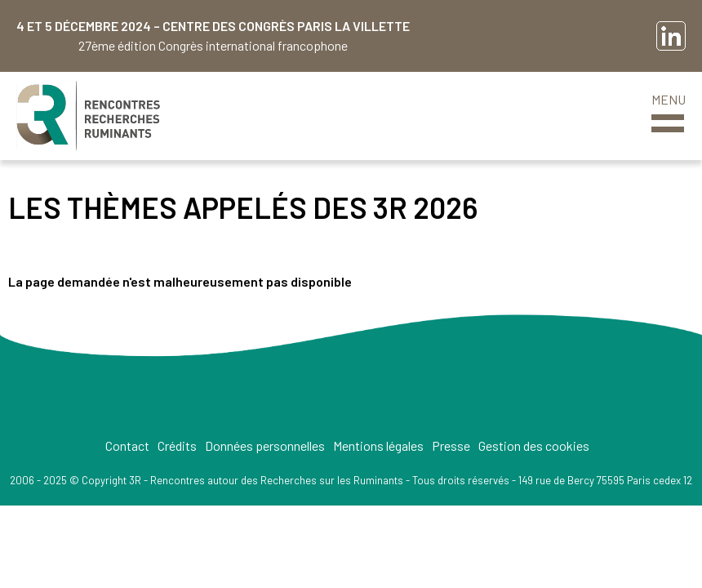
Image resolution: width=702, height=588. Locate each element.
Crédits (177, 445)
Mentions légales (378, 445)
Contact (127, 445)
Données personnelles (265, 445)
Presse (451, 445)
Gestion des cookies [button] (534, 445)
